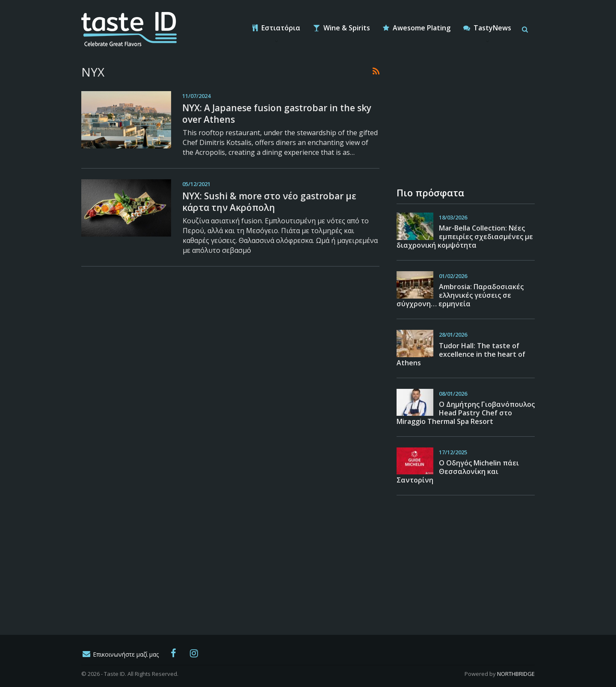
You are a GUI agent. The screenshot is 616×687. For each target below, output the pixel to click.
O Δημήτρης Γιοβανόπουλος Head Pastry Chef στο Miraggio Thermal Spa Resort (466, 413)
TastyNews (487, 28)
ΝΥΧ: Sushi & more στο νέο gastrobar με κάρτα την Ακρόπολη (269, 202)
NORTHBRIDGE (516, 674)
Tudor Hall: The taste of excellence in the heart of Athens (461, 354)
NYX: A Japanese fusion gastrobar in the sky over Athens (277, 114)
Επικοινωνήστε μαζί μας (120, 654)
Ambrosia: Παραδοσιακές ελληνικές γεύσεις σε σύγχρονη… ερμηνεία (460, 295)
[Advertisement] (461, 118)
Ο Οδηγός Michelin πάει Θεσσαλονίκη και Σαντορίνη (458, 471)
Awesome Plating (417, 28)
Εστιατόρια (276, 28)
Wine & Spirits (342, 28)
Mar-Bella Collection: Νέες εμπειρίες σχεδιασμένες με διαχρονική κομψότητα (465, 237)
